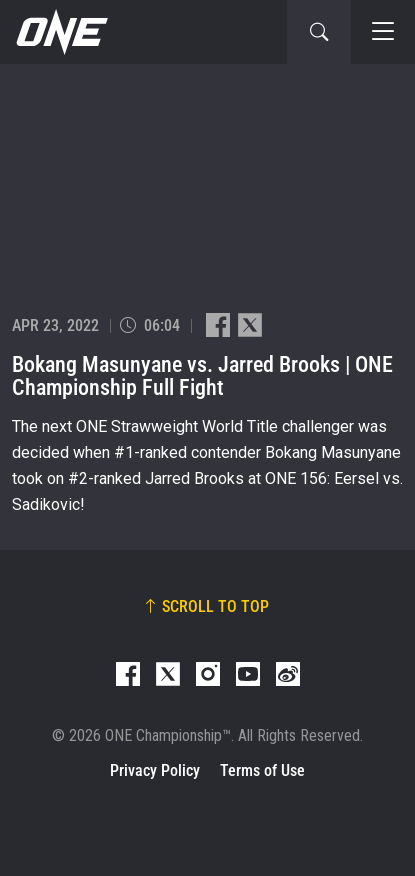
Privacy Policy (155, 770)
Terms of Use (262, 770)
